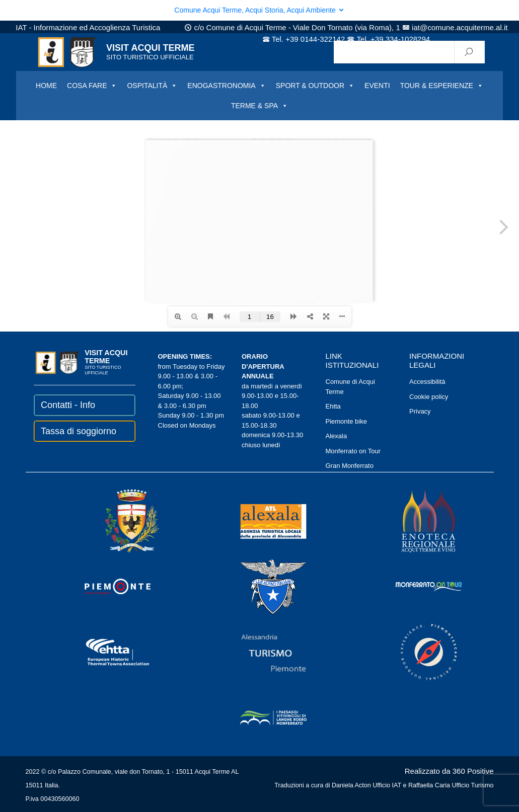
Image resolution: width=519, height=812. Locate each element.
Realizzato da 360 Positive (449, 771)
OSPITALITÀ (152, 86)
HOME (46, 86)
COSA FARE (92, 86)
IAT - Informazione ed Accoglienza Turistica (88, 27)
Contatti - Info (68, 405)
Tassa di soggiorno (79, 431)
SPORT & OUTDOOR (315, 86)
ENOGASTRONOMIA (226, 86)
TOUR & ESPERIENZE (442, 86)
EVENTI (377, 86)
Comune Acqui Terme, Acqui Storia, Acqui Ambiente (259, 10)
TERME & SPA (259, 106)
